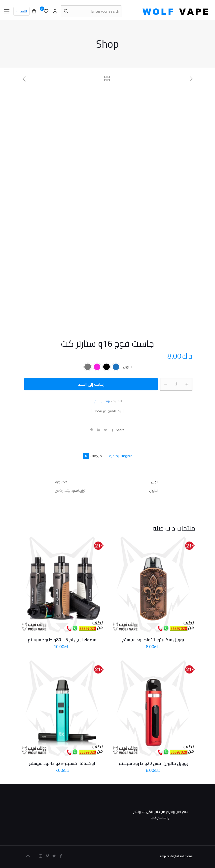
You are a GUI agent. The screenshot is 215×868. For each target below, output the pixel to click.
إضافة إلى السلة (91, 384)
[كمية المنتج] (176, 384)
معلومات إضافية (121, 456)
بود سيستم (102, 401)
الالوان (128, 367)
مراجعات (92, 456)
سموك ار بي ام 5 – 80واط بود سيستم (62, 640)
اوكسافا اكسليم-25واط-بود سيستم (62, 763)
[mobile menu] (7, 11)
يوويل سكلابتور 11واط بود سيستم (153, 640)
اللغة (21, 11)
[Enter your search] (91, 11)
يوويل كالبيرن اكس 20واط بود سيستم (153, 763)
